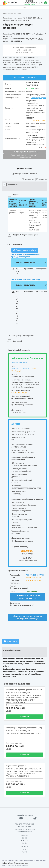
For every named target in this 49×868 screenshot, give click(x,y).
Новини (25, 838)
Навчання (25, 835)
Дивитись (25, 717)
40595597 (30, 118)
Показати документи (22, 399)
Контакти (25, 841)
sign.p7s (17, 271)
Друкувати (11, 641)
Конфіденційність (7, 863)
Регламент (25, 847)
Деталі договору (20, 547)
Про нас (24, 843)
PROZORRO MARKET (25, 827)
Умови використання (21, 863)
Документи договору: (21, 538)
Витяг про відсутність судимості (25, 152)
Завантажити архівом (25, 250)
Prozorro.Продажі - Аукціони (24, 829)
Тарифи (25, 852)
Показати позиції (19, 588)
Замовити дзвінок (30, 4)
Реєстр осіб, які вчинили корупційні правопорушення (25, 156)
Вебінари (24, 849)
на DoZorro (8, 36)
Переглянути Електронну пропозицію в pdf (28, 597)
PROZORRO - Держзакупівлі (25, 824)
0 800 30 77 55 (28, 1)
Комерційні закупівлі (24, 832)
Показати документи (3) (22, 605)
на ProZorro (40, 34)
